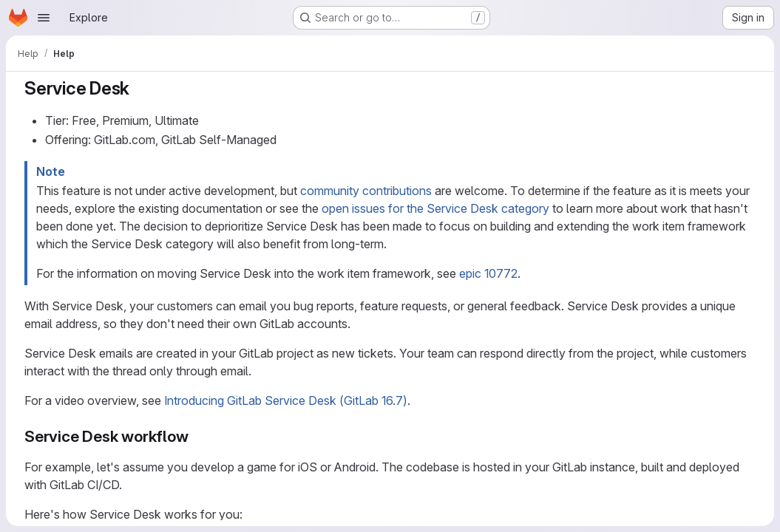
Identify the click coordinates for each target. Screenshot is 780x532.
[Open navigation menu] (44, 18)
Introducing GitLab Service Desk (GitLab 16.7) (286, 400)
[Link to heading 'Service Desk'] (139, 88)
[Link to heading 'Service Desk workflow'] (196, 436)
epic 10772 (488, 273)
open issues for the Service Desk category (435, 208)
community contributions (366, 191)
